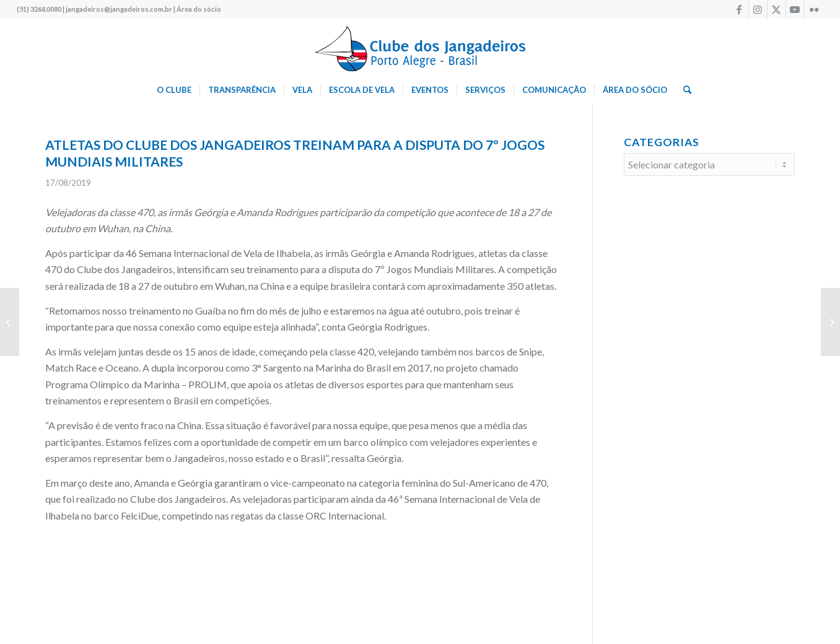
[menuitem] (174, 90)
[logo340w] (420, 46)
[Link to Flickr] (814, 9)
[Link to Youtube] (795, 9)
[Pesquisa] (683, 90)
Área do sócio (199, 9)
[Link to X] (777, 9)
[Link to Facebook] (739, 9)
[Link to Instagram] (758, 9)
